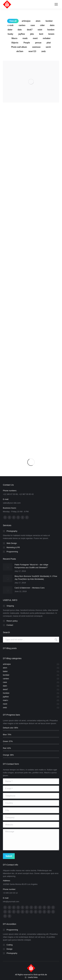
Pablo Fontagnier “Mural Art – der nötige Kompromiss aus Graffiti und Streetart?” (31, 566)
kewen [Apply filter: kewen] (51, 34)
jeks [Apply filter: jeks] (32, 34)
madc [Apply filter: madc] (25, 38)
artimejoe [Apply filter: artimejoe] (26, 21)
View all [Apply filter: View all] (13, 21)
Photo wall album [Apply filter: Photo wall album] (19, 47)
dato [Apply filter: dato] (20, 30)
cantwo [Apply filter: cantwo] (22, 25)
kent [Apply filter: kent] (41, 34)
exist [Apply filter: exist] (40, 30)
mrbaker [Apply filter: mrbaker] (47, 38)
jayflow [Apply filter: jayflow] (22, 34)
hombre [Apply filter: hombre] (51, 30)
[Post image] (8, 567)
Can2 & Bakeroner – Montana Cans (30, 588)
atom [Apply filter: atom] (38, 21)
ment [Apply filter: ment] (35, 38)
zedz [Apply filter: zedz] (44, 51)
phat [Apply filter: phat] (49, 43)
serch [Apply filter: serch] (48, 47)
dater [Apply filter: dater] (10, 30)
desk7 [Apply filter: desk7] (30, 30)
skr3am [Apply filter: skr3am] (20, 51)
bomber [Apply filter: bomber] (49, 21)
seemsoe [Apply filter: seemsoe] (36, 47)
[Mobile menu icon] (56, 4)
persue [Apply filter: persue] (38, 43)
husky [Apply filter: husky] (10, 34)
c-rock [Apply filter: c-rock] (10, 25)
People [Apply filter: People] (27, 43)
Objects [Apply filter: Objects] (15, 43)
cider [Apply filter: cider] (42, 25)
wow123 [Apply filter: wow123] (32, 51)
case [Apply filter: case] (33, 25)
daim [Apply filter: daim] (52, 25)
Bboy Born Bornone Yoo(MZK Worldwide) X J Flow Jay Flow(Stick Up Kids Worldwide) (36, 578)
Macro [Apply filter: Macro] (14, 38)
